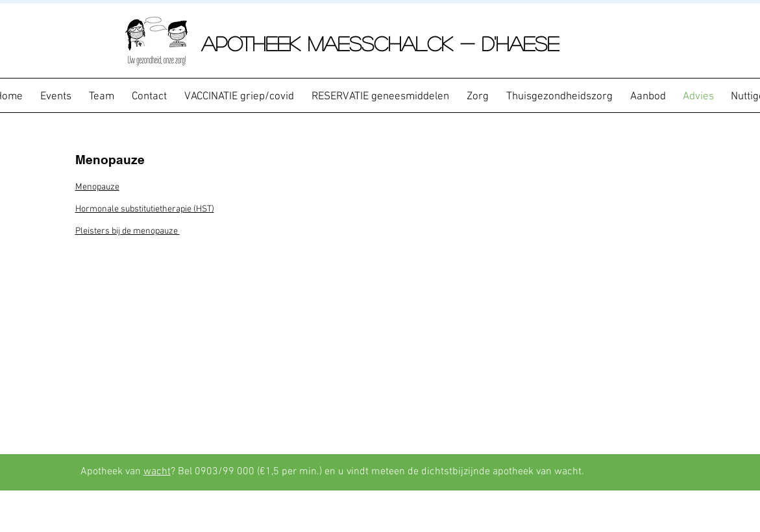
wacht (157, 472)
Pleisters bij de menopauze (128, 231)
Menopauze (97, 187)
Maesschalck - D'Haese (433, 43)
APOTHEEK (254, 43)
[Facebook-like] (656, 472)
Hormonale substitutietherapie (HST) (145, 209)
